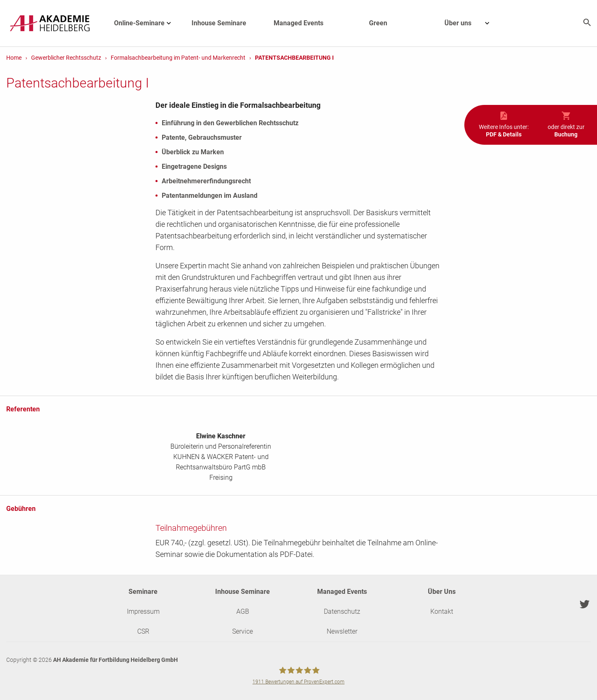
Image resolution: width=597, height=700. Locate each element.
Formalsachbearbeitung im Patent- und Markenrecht (178, 58)
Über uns (471, 23)
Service (243, 631)
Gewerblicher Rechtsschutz (66, 58)
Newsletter (342, 631)
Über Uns (442, 592)
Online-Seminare (147, 23)
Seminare (143, 592)
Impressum (143, 611)
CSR (143, 631)
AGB (243, 611)
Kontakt (442, 611)
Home (14, 58)
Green (378, 23)
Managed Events (298, 23)
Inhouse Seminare (219, 23)
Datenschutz (342, 611)
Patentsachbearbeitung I (294, 58)
